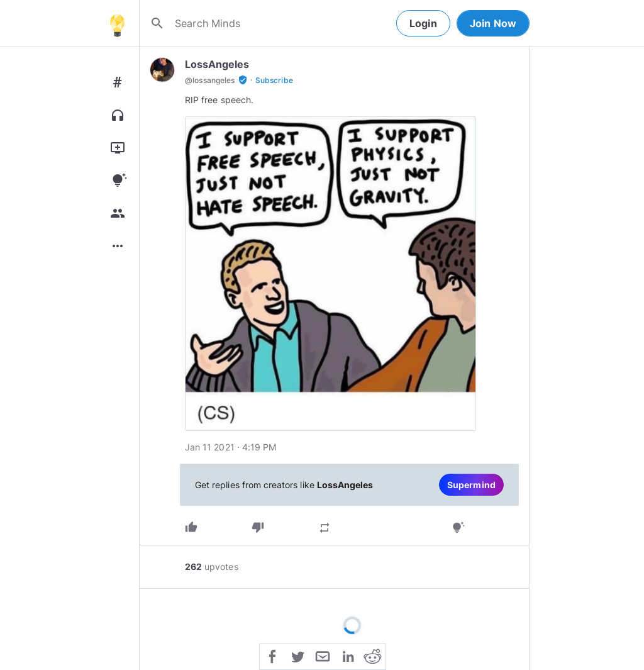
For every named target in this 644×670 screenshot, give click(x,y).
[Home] (117, 23)
